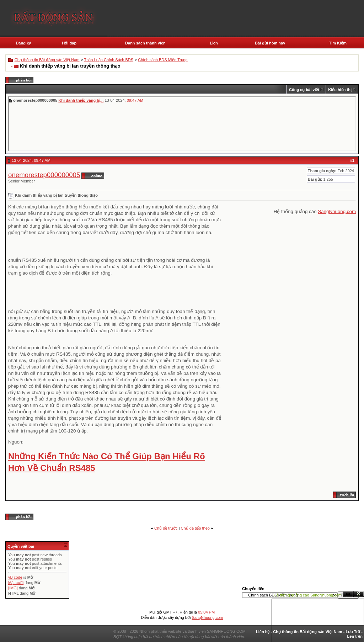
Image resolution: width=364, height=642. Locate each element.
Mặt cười (16, 583)
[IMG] (13, 588)
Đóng (359, 594)
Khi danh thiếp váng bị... (81, 100)
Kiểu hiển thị (340, 90)
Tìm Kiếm (338, 43)
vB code (15, 577)
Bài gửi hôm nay (270, 43)
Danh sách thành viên (145, 43)
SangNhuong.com (337, 211)
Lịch (214, 43)
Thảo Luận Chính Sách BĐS (109, 60)
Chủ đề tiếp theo (195, 528)
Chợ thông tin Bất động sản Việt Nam (47, 60)
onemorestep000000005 (44, 175)
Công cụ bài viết (304, 90)
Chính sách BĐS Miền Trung (163, 60)
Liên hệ (263, 632)
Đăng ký (23, 43)
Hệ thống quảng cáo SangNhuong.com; (308, 595)
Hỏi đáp (69, 43)
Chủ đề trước (166, 528)
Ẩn (348, 594)
